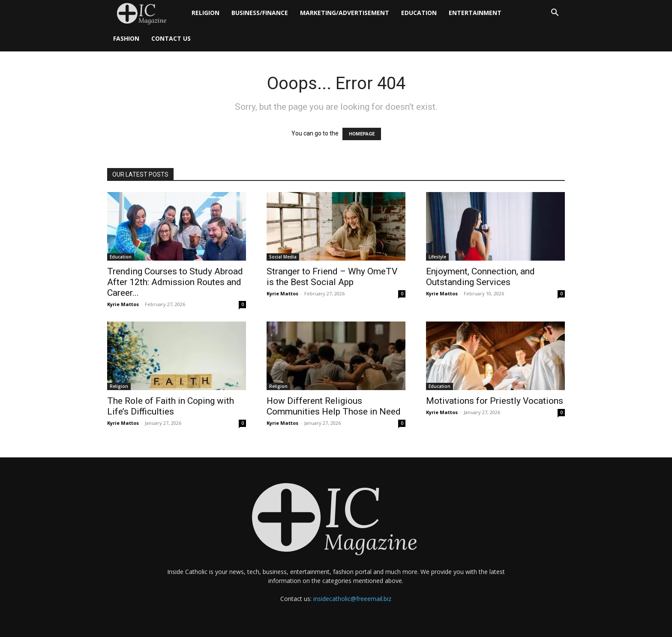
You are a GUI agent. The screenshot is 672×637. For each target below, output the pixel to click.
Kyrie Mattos (123, 304)
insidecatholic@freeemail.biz (352, 599)
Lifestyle (437, 257)
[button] (555, 14)
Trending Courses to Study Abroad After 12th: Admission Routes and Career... (175, 282)
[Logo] (146, 13)
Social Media (283, 257)
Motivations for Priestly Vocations (495, 401)
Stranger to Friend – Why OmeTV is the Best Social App (332, 277)
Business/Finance (260, 13)
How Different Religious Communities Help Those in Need (334, 406)
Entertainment (475, 13)
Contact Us (171, 38)
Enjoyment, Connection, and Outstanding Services (480, 277)
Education (419, 13)
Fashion (126, 38)
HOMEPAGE (362, 134)
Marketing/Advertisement (345, 13)
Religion (205, 13)
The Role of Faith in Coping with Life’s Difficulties (171, 406)
